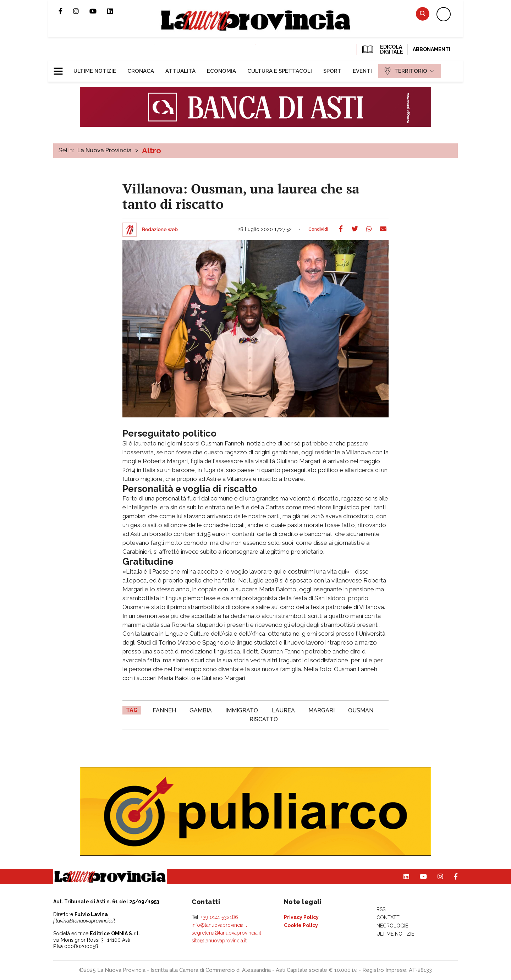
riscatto (264, 719)
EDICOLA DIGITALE (382, 49)
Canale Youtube (98, 11)
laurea (283, 710)
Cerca (423, 14)
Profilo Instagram (81, 11)
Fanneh (164, 710)
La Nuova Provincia (105, 150)
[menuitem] (95, 71)
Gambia (201, 710)
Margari (322, 710)
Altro (152, 150)
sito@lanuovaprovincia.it (219, 941)
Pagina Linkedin (115, 11)
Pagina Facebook (66, 11)
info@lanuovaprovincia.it (219, 925)
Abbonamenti (432, 49)
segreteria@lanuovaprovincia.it (226, 933)
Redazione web (160, 230)
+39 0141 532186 (219, 917)
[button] (61, 68)
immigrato (242, 710)
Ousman (361, 710)
